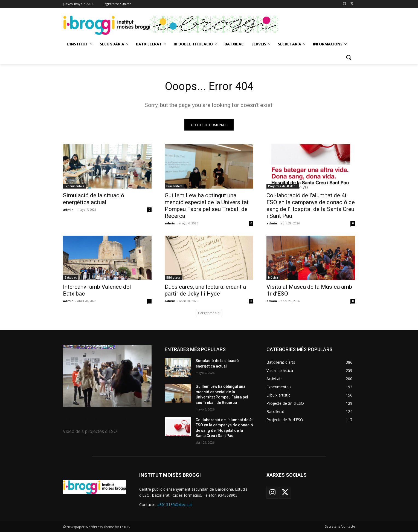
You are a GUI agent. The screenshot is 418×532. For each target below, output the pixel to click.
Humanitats (174, 186)
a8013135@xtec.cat (175, 504)
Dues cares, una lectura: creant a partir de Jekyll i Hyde (205, 290)
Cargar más (209, 313)
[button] (349, 57)
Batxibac (71, 277)
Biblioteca (173, 277)
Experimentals (74, 186)
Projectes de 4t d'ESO (283, 186)
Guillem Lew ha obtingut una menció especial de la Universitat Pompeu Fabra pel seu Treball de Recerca (207, 206)
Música (273, 277)
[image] (107, 376)
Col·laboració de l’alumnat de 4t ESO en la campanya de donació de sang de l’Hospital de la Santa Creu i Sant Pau (311, 206)
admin (68, 209)
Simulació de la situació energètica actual (94, 199)
